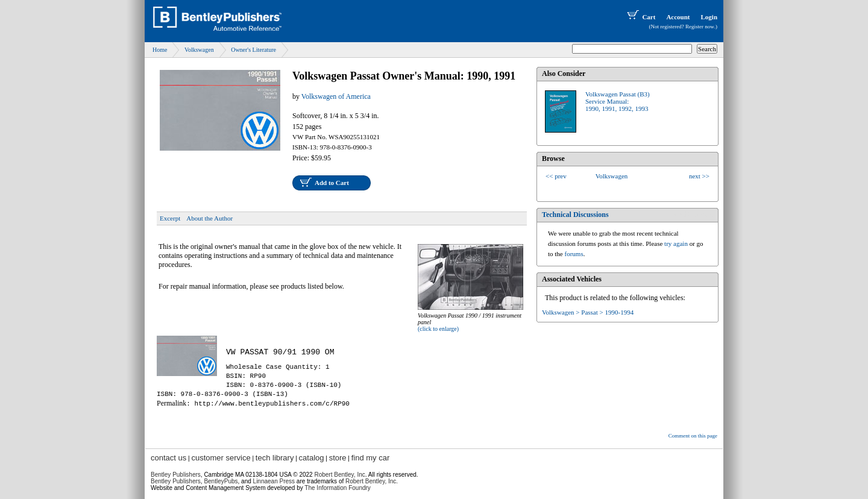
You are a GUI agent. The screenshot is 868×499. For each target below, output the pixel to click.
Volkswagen (199, 50)
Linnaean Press (274, 481)
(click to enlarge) (438, 329)
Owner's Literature (253, 50)
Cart (640, 17)
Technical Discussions (575, 215)
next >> (699, 176)
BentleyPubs (221, 481)
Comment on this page (693, 436)
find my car (371, 458)
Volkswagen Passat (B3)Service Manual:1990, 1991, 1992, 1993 (618, 101)
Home (160, 50)
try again (676, 243)
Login (709, 17)
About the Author (209, 218)
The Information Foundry (338, 488)
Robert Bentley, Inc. (372, 481)
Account (678, 17)
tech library (275, 458)
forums (574, 254)
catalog (312, 458)
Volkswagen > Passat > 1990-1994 (588, 312)
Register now (700, 27)
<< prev (556, 176)
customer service (221, 458)
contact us (168, 458)
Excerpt (170, 218)
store (338, 458)
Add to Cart (332, 183)
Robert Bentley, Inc (339, 475)
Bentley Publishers (176, 475)
